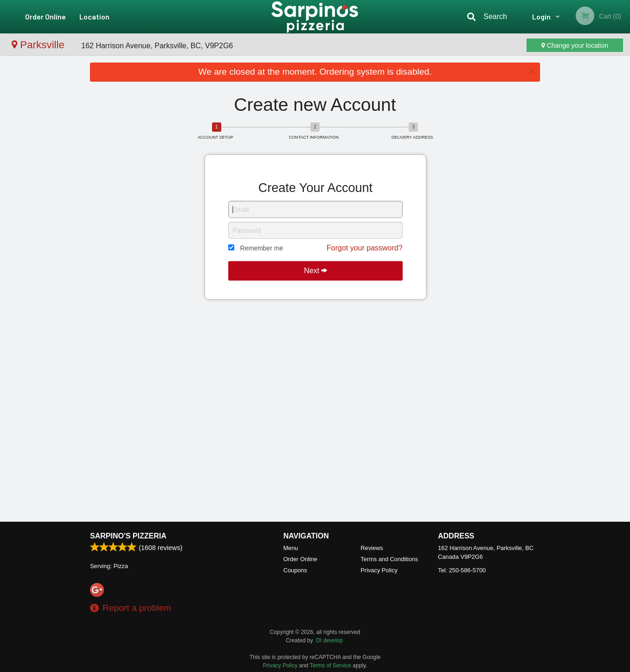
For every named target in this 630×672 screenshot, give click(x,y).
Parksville (39, 45)
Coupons (295, 570)
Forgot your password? (365, 248)
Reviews (372, 548)
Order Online (45, 16)
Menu (291, 548)
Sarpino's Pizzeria (128, 536)
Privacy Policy (379, 570)
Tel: (462, 570)
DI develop (329, 640)
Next (315, 271)
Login (541, 16)
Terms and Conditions (389, 559)
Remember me (262, 248)
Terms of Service (331, 666)
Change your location (575, 45)
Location (94, 16)
